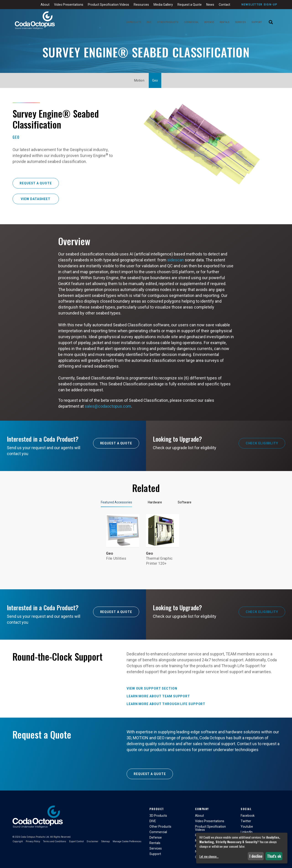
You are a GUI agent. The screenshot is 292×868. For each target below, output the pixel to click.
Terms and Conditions (55, 841)
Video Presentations (69, 5)
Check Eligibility (262, 443)
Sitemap (106, 841)
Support (257, 22)
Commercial (191, 22)
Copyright (18, 841)
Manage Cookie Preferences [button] (127, 841)
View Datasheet (36, 199)
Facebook (248, 816)
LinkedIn (247, 832)
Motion (139, 80)
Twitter (246, 821)
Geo (155, 80)
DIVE (149, 22)
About (45, 5)
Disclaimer (93, 841)
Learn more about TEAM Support (158, 696)
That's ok (274, 856)
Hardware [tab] (155, 502)
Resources (141, 5)
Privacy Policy (33, 841)
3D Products (134, 22)
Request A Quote (116, 443)
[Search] (271, 23)
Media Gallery (163, 5)
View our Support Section (152, 688)
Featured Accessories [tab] (116, 502)
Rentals (225, 22)
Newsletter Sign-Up (259, 5)
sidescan (176, 260)
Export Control (76, 841)
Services (240, 22)
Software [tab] (185, 502)
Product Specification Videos (108, 5)
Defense (209, 22)
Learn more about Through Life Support (166, 704)
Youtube (247, 827)
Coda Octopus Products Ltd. (35, 837)
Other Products (168, 22)
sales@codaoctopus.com (108, 406)
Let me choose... (209, 856)
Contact (224, 5)
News (210, 5)
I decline (256, 856)
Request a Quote (190, 5)
